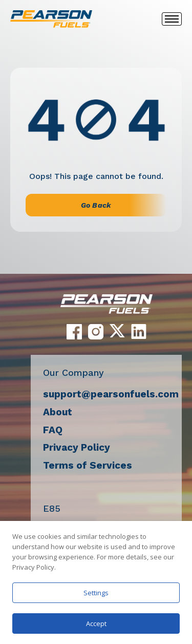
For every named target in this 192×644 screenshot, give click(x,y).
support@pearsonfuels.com (111, 394)
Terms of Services (88, 465)
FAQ (53, 430)
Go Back (96, 205)
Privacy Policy (77, 447)
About (58, 412)
